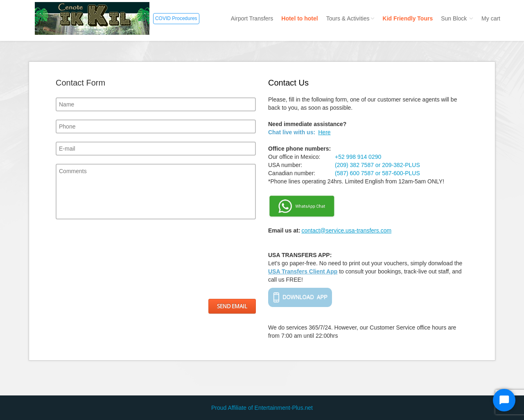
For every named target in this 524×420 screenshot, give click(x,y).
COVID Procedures (176, 18)
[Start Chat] (504, 400)
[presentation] (89, 259)
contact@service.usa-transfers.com (346, 230)
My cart (491, 18)
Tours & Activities (350, 18)
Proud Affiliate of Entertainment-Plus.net (262, 408)
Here (324, 132)
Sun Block (457, 18)
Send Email (232, 306)
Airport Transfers (252, 18)
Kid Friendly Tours (408, 18)
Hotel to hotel (299, 18)
